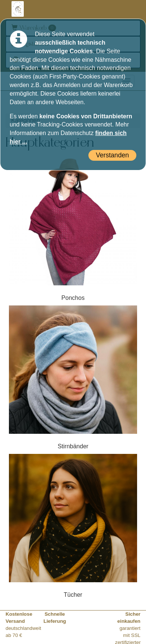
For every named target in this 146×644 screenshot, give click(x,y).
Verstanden (112, 155)
